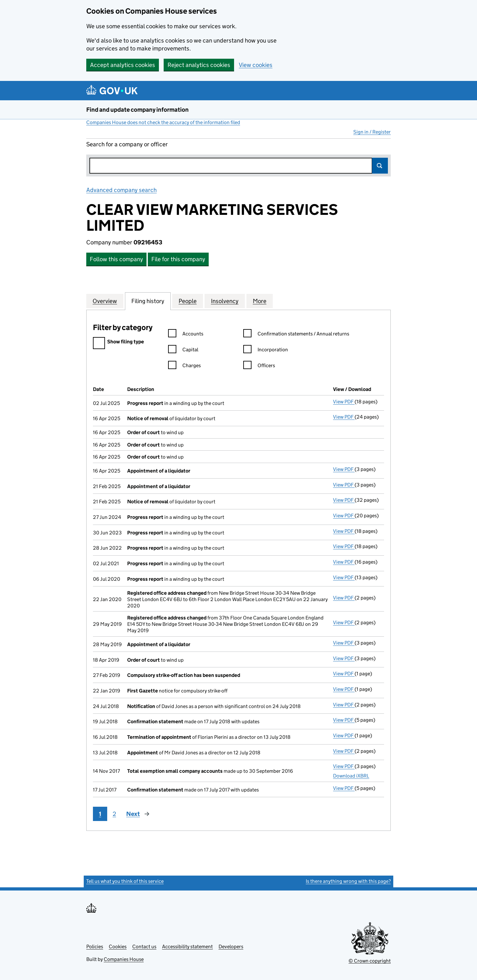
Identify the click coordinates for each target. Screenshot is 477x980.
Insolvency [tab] (225, 301)
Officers (259, 366)
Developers (231, 947)
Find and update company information (137, 110)
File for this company (178, 259)
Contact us (144, 947)
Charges (184, 366)
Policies (95, 947)
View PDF (344, 402)
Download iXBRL (351, 776)
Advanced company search (121, 190)
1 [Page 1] (100, 814)
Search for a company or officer (127, 144)
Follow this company (116, 259)
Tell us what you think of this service (125, 881)
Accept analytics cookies (123, 65)
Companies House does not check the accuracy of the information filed (163, 122)
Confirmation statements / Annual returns (296, 335)
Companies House (124, 959)
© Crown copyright (370, 961)
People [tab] (188, 301)
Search (380, 166)
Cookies (118, 947)
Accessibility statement (187, 947)
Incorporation (266, 351)
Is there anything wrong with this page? (348, 881)
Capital (183, 351)
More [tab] (260, 301)
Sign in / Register (372, 132)
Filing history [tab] (148, 301)
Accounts (186, 335)
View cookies (256, 65)
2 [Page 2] (114, 814)
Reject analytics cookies (199, 65)
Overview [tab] (105, 301)
